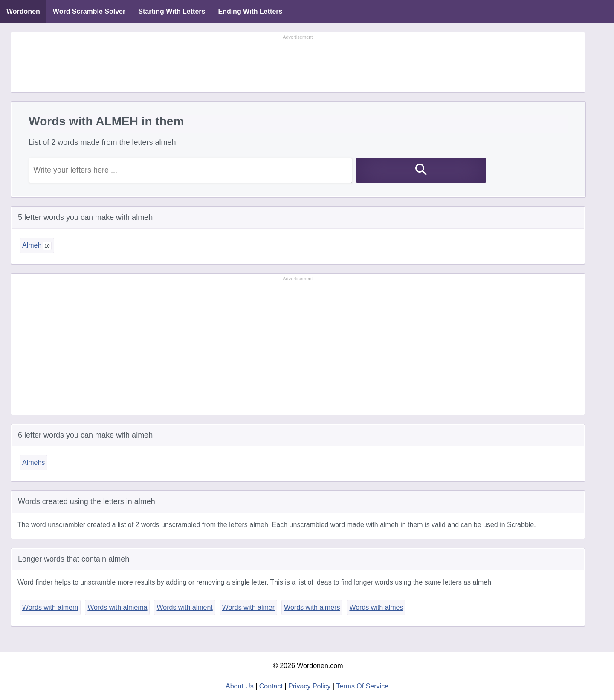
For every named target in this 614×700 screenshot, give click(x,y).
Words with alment (184, 607)
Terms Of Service (362, 686)
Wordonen (23, 11)
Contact (271, 686)
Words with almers (312, 607)
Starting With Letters (172, 11)
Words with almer (248, 607)
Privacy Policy (310, 686)
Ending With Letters (250, 11)
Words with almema (117, 607)
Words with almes (376, 607)
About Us (240, 686)
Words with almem (50, 607)
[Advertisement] (298, 63)
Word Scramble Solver (89, 11)
